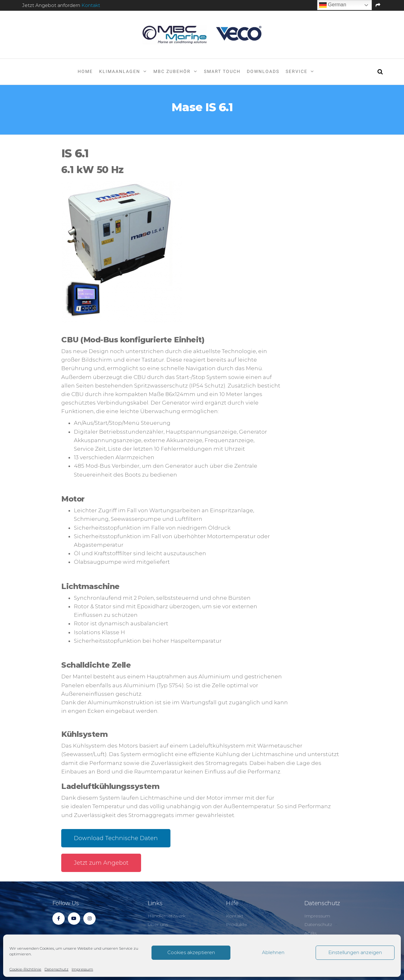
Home (85, 71)
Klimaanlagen (120, 71)
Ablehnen (273, 952)
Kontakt (91, 5)
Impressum (82, 969)
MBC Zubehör (172, 71)
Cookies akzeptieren (191, 952)
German (333, 5)
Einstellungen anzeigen (355, 952)
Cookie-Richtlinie (25, 969)
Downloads (263, 71)
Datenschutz (56, 969)
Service (297, 71)
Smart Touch (222, 71)
